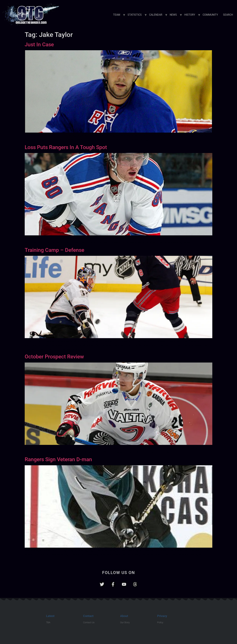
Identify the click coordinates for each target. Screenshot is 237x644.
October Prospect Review (54, 357)
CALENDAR (156, 15)
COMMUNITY (210, 15)
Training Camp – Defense (54, 250)
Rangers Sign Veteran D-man (58, 459)
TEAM (117, 15)
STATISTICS (135, 15)
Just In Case (39, 44)
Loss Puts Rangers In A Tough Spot (66, 147)
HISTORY (190, 15)
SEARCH (228, 15)
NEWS (173, 15)
